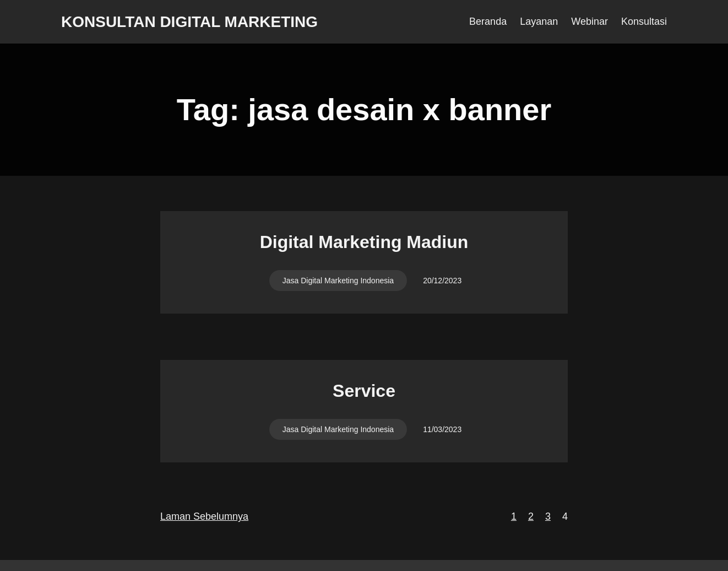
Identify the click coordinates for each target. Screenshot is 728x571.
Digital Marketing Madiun (364, 242)
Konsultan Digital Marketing (189, 22)
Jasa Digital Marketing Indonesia (338, 281)
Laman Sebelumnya (204, 516)
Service (364, 391)
